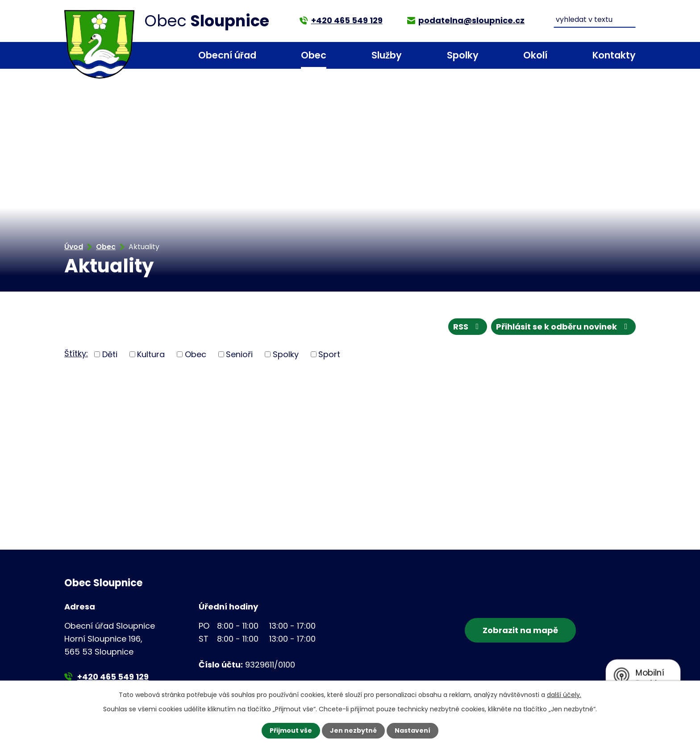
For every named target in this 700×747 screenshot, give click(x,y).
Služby (387, 55)
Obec (314, 55)
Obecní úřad (227, 55)
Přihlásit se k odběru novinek (564, 327)
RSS (468, 327)
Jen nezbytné (353, 730)
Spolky (463, 55)
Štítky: (76, 353)
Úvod (150, 56)
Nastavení (412, 730)
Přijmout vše (291, 730)
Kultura (151, 354)
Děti (110, 354)
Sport (329, 354)
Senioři (239, 354)
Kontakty (614, 55)
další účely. (564, 695)
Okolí (535, 55)
